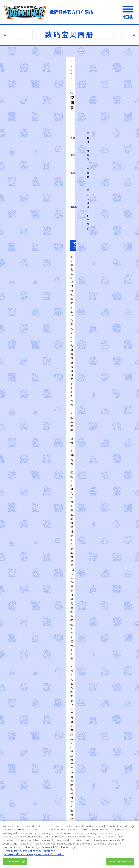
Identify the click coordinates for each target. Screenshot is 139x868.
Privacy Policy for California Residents (29, 851)
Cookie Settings (15, 861)
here (21, 830)
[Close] (133, 827)
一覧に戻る (69, 568)
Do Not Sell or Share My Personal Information (35, 818)
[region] (69, 844)
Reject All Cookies (120, 861)
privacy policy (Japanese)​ (35, 744)
